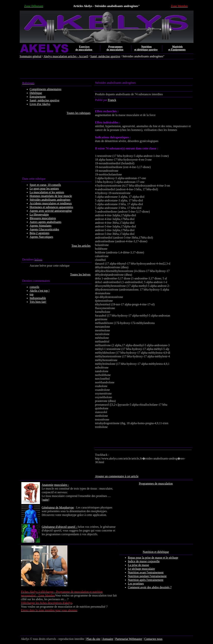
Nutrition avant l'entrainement (146, 572)
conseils (35, 287)
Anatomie (48, 485)
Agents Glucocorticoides (44, 229)
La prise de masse (139, 565)
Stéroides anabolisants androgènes (50, 200)
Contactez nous (153, 639)
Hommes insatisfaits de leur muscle (51, 196)
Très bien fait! (38, 302)
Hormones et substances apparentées (51, 207)
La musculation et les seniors (47, 192)
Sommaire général (31, 56)
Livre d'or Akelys (40, 104)
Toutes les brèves (80, 274)
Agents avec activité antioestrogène (51, 211)
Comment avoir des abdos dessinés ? (150, 587)
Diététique (36, 93)
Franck (112, 100)
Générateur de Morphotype (58, 507)
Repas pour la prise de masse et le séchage (153, 558)
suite (45, 500)
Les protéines (136, 584)
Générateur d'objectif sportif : (60, 527)
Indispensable (38, 298)
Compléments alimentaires (46, 89)
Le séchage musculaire (142, 569)
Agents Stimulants (41, 226)
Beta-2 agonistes (40, 233)
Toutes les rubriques (79, 113)
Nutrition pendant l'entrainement (147, 576)
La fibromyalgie (39, 215)
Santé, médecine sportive (105, 56)
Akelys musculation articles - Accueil (66, 56)
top (32, 294)
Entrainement (38, 97)
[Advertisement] (107, 69)
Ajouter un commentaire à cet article (117, 476)
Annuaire (108, 639)
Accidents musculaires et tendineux (51, 203)
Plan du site (93, 639)
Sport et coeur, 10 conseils (45, 185)
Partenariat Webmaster (129, 639)
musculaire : (62, 485)
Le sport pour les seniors (44, 189)
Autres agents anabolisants (46, 222)
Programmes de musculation (156, 484)
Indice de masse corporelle (144, 561)
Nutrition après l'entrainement (146, 580)
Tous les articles (81, 246)
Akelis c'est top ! (40, 291)
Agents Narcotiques (42, 237)
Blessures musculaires (43, 218)
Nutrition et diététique (156, 552)
